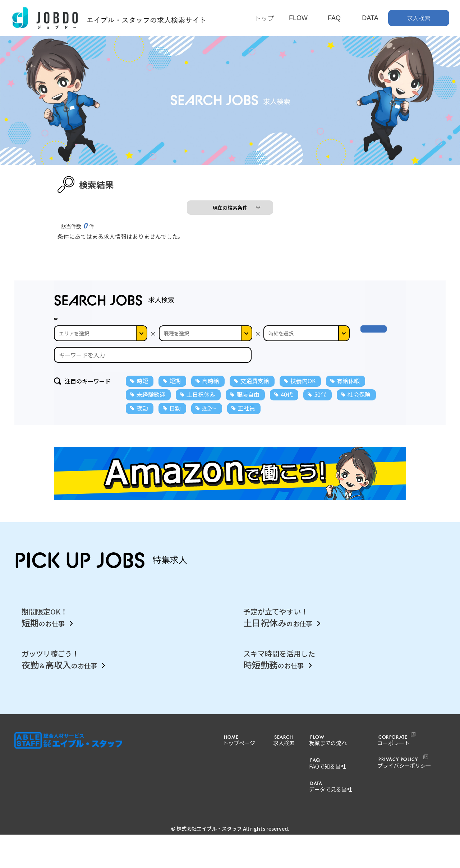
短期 (175, 430)
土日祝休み (201, 443)
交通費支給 (255, 430)
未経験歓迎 (151, 443)
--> (307, 382)
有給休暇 (348, 430)
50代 (320, 443)
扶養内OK (303, 430)
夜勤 (142, 457)
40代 (287, 443)
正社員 (247, 457)
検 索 (380, 382)
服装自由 (248, 443)
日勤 (175, 457)
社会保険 (359, 443)
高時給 (211, 430)
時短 (142, 430)
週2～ (209, 457)
